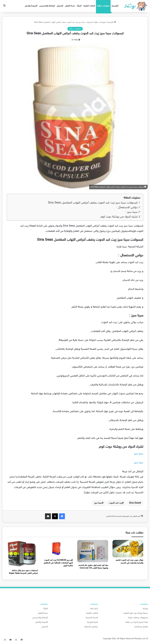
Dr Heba (75, 40)
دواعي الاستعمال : (127, 207)
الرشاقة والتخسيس (47, 6)
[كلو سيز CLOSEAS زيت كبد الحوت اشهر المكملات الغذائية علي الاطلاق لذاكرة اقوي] (57, 549)
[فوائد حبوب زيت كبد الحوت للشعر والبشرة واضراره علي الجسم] (128, 549)
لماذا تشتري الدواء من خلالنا (137, 622)
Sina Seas (134, 503)
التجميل (60, 6)
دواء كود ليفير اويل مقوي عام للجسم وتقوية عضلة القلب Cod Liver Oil (93, 567)
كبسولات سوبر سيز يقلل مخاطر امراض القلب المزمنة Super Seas (23, 572)
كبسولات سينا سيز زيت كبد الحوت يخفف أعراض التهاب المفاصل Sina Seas (93, 203)
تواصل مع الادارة (141, 627)
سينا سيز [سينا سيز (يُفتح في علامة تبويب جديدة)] (139, 454)
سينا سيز (98, 503)
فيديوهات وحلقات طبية (138, 618)
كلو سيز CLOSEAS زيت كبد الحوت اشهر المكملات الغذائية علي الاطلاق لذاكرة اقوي (58, 563)
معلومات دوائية (103, 6)
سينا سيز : (131, 212)
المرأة (79, 6)
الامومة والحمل (31, 6)
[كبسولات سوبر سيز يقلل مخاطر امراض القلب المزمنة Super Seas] (22, 554)
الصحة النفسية (92, 618)
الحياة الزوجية (93, 622)
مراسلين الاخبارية (91, 627)
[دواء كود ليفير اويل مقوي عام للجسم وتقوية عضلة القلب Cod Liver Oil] (93, 551)
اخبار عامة (94, 609)
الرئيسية (115, 6)
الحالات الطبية (89, 6)
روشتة (145, 609)
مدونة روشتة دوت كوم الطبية (136, 613)
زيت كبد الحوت (116, 503)
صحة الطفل (70, 6)
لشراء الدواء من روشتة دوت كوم (119, 217)
